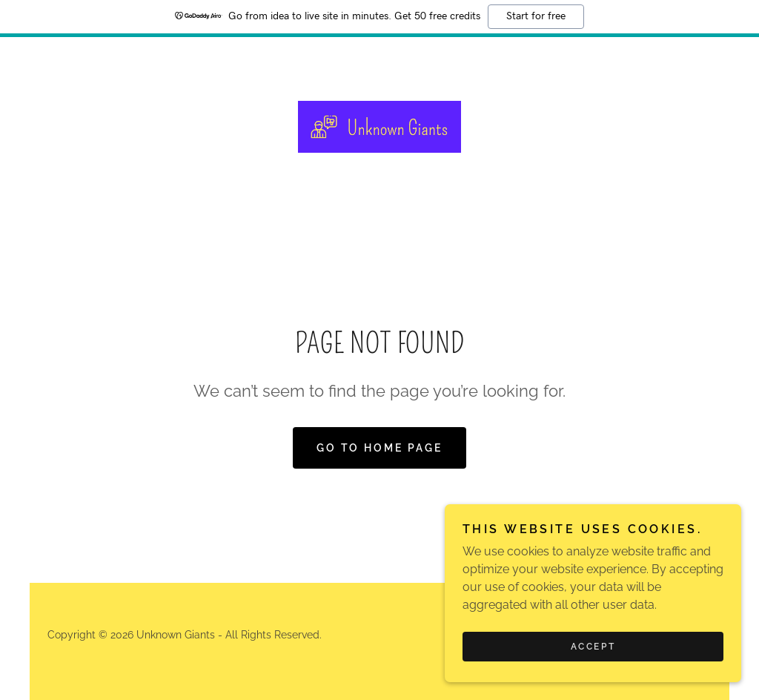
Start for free (536, 16)
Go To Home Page (380, 448)
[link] (379, 126)
